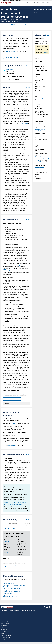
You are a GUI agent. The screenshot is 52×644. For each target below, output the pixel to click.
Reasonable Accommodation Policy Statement (12, 617)
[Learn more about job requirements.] (28, 220)
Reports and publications (7, 636)
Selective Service (7, 593)
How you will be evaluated (9, 28)
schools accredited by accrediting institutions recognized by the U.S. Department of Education (16, 503)
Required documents (24, 28)
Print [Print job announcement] (36, 12)
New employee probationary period (12, 589)
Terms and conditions (6, 638)
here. (4, 369)
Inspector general (5, 629)
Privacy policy (4, 634)
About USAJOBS (5, 623)
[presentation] (42, 62)
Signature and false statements (11, 595)
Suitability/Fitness (40, 167)
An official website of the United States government (12, 1)
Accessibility (4, 625)
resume (15, 423)
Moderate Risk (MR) (40, 157)
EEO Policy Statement (6, 615)
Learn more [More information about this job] (45, 53)
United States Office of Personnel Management (20, 610)
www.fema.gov (24, 123)
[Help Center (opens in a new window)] (40, 3)
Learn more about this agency (12, 57)
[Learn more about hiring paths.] (28, 66)
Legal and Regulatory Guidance (8, 621)
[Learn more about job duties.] (28, 88)
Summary (5, 25)
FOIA (2, 627)
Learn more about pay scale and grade (41, 99)
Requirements (34, 25)
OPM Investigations (8, 270)
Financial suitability (8, 587)
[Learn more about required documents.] (28, 455)
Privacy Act (6, 590)
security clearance (41, 162)
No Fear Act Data (5, 631)
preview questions (13, 445)
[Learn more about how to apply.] (28, 520)
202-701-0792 (8, 541)
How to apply (36, 28)
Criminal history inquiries (9, 584)
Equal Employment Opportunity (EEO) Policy (14, 585)
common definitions (11, 51)
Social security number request (11, 597)
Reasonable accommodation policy (12, 592)
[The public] (17, 71)
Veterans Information (6, 619)
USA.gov (3, 640)
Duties (25, 25)
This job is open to (16, 25)
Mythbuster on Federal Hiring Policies (15, 265)
